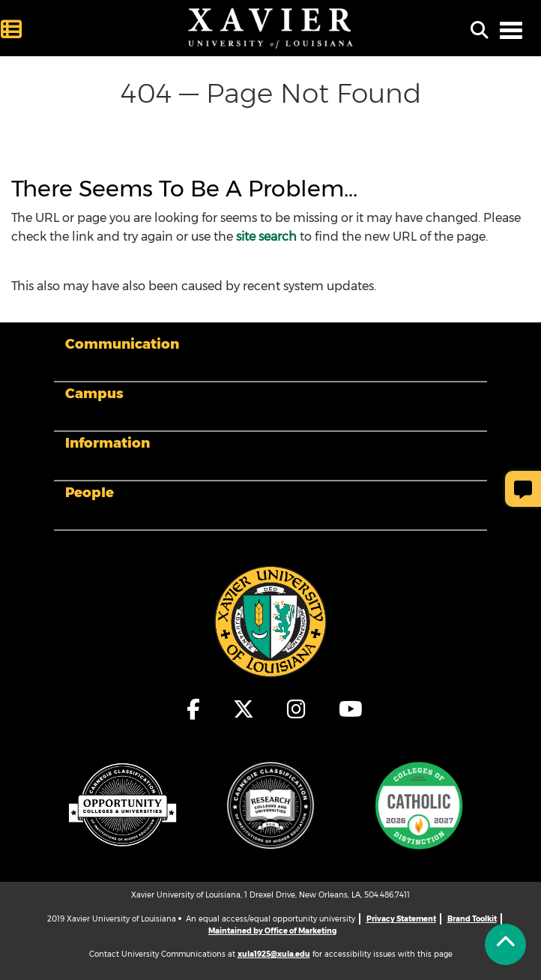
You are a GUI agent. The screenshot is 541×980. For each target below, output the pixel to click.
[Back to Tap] (505, 944)
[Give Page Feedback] (523, 489)
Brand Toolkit (472, 919)
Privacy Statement (401, 919)
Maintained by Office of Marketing (272, 931)
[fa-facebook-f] (194, 709)
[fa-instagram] (297, 709)
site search (266, 237)
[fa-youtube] (347, 709)
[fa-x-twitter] (244, 709)
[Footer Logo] (270, 621)
